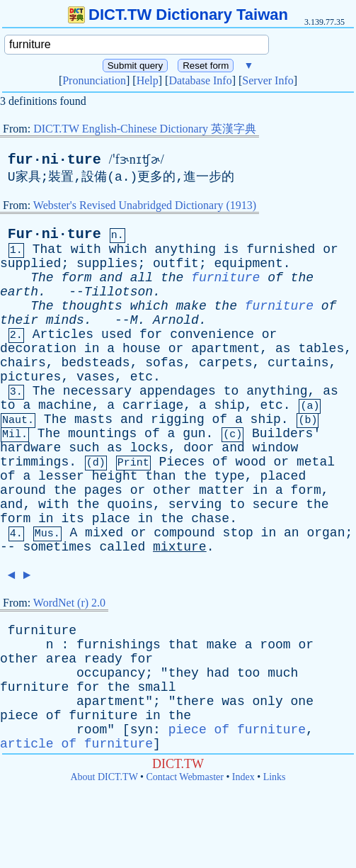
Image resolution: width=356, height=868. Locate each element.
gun (194, 434)
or (331, 249)
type (230, 476)
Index (243, 777)
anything (185, 249)
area (61, 659)
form (76, 278)
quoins (130, 505)
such (84, 448)
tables (321, 349)
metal (316, 462)
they (184, 673)
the (172, 278)
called (122, 547)
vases (96, 377)
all (142, 278)
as (283, 349)
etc (142, 377)
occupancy (111, 673)
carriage (153, 405)
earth (19, 292)
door (199, 448)
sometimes (57, 547)
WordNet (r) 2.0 (69, 603)
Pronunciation (94, 80)
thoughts (91, 306)
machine (65, 405)
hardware (30, 448)
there (195, 701)
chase (210, 519)
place (111, 519)
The (42, 278)
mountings (102, 434)
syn (142, 730)
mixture (180, 547)
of (275, 278)
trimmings (34, 462)
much (283, 673)
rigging (178, 419)
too (248, 673)
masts (93, 419)
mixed (104, 533)
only (268, 701)
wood (251, 462)
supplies (107, 264)
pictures (30, 377)
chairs (23, 363)
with (86, 249)
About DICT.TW (104, 777)
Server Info (268, 80)
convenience (212, 334)
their (19, 320)
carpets (226, 363)
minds (65, 320)
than (160, 476)
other (172, 490)
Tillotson (119, 292)
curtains (298, 363)
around (23, 490)
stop (238, 533)
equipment (248, 264)
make (191, 306)
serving (195, 505)
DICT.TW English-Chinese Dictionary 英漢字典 (145, 129)
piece (19, 716)
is (231, 249)
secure (276, 505)
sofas (164, 363)
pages (103, 490)
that (184, 645)
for (151, 334)
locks (149, 448)
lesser (61, 476)
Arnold (176, 320)
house (142, 349)
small (156, 687)
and (110, 278)
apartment (225, 349)
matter (222, 490)
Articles (63, 334)
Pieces (182, 462)
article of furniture (76, 744)
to (231, 391)
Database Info (200, 80)
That (48, 249)
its (72, 519)
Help (148, 80)
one (302, 701)
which (128, 249)
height (115, 476)
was (233, 701)
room (275, 645)
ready (103, 659)
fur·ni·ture (54, 160)
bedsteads (95, 363)
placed (283, 476)
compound (184, 533)
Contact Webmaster (185, 777)
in (92, 349)
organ (326, 533)
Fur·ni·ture (54, 234)
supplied (30, 264)
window (276, 448)
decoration (38, 349)
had (218, 673)
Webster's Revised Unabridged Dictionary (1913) (145, 205)
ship (230, 405)
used (116, 334)
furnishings (119, 645)
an (292, 533)
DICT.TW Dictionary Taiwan (178, 15)
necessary (97, 391)
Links (275, 777)
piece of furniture (237, 730)
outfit (176, 264)
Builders (282, 434)
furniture (225, 278)
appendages (178, 391)
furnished (281, 249)
